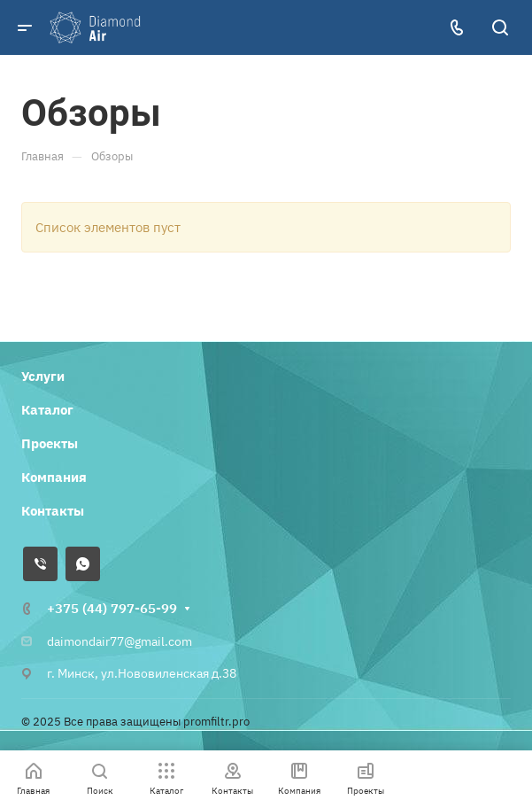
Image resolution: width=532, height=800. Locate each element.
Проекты (50, 443)
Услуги (43, 376)
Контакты (53, 511)
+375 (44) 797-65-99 (112, 608)
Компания (54, 477)
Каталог (47, 410)
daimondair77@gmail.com (120, 641)
